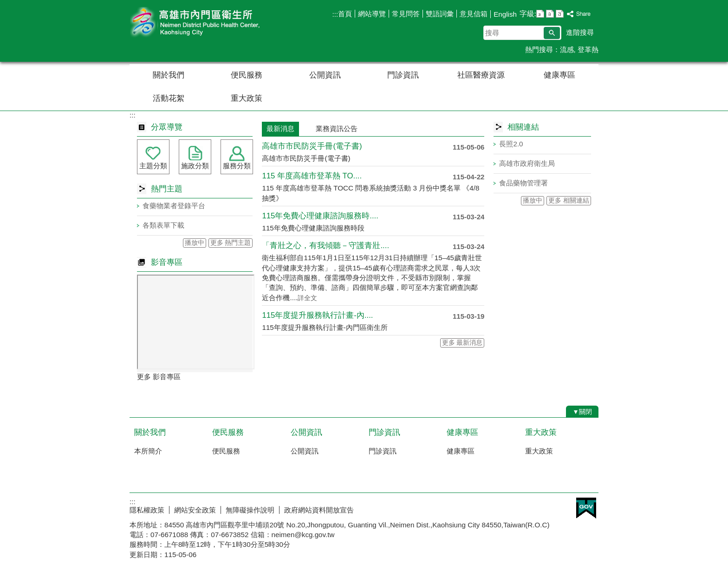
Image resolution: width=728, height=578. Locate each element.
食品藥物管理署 (523, 183)
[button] (552, 33)
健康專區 (559, 75)
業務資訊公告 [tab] (337, 128)
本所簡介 (148, 451)
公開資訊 (325, 75)
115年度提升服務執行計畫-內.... (317, 315)
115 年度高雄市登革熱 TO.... (312, 176)
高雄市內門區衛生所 (208, 23)
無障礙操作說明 (250, 510)
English (505, 14)
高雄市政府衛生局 (527, 163)
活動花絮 (169, 98)
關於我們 (169, 75)
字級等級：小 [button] (540, 14)
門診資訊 (403, 75)
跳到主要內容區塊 (5, 5)
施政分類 (195, 166)
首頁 (345, 14)
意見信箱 (474, 14)
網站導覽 (372, 14)
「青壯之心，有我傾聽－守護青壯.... (325, 246)
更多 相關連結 (569, 200)
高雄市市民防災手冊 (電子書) (312, 146)
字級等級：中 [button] (550, 14)
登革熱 (588, 49)
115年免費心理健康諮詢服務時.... (320, 216)
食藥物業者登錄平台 (174, 206)
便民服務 (247, 75)
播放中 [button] (195, 243)
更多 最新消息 (462, 343)
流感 (567, 49)
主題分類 (153, 166)
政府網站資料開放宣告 (319, 510)
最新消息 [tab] (280, 128)
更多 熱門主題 (231, 243)
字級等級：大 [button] (560, 14)
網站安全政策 (195, 510)
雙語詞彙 (440, 14)
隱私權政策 (147, 510)
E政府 (586, 508)
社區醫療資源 (481, 75)
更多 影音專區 (159, 377)
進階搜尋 (580, 32)
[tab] (305, 124)
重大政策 (247, 98)
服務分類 (237, 166)
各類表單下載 (163, 225)
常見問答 (406, 14)
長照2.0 (511, 144)
